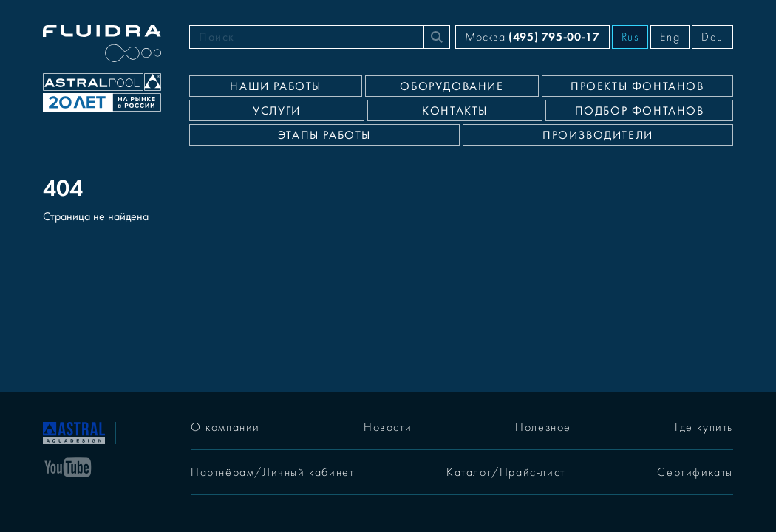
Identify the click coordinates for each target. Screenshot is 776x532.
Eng (670, 37)
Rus (630, 37)
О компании (225, 427)
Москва (532, 37)
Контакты (455, 111)
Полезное (543, 427)
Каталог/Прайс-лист (506, 472)
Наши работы (276, 86)
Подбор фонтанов (640, 111)
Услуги (277, 111)
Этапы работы (324, 135)
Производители (598, 135)
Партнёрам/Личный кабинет (272, 472)
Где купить (704, 427)
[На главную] (74, 432)
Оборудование (452, 86)
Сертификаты (695, 472)
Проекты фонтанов (637, 86)
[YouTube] (68, 466)
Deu (712, 37)
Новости (388, 427)
